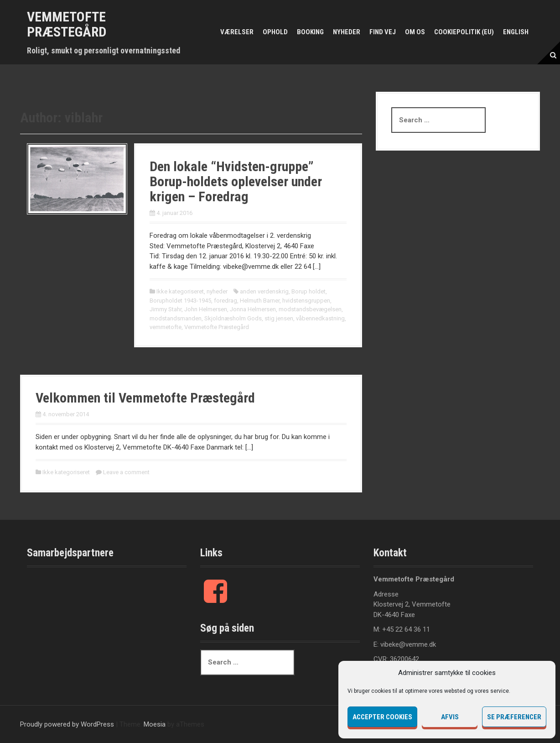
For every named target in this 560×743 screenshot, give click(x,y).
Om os (415, 32)
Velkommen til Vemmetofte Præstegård (145, 398)
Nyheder (347, 32)
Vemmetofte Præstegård (67, 24)
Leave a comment (126, 472)
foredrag (226, 301)
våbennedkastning (320, 318)
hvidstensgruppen (306, 301)
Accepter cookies (382, 717)
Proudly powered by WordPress (67, 724)
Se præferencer (514, 717)
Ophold (275, 32)
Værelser (237, 32)
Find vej (383, 32)
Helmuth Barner (260, 301)
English (516, 32)
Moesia (155, 724)
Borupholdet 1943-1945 (180, 301)
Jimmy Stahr (166, 309)
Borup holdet (309, 291)
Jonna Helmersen (253, 309)
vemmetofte (166, 327)
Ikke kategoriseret (180, 291)
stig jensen (279, 318)
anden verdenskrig (264, 291)
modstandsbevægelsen (310, 309)
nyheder (217, 291)
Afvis (450, 717)
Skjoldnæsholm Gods (233, 318)
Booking (310, 32)
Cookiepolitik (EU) (464, 32)
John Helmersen (206, 309)
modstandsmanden (176, 318)
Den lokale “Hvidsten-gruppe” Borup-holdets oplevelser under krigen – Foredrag (236, 181)
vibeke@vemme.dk (408, 644)
